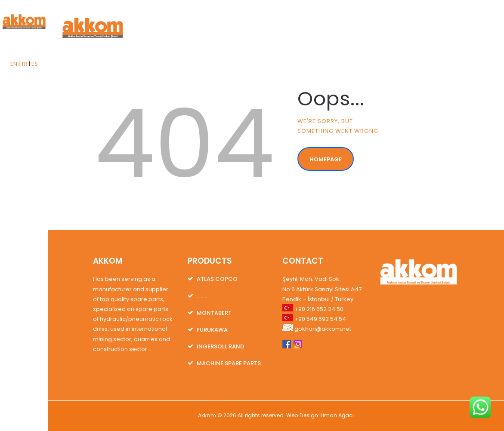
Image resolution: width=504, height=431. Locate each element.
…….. (202, 296)
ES (35, 64)
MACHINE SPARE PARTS (229, 363)
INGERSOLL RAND (220, 346)
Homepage (326, 159)
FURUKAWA (212, 330)
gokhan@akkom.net (323, 329)
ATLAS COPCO (217, 279)
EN (14, 64)
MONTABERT (214, 313)
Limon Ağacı (337, 415)
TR (24, 64)
